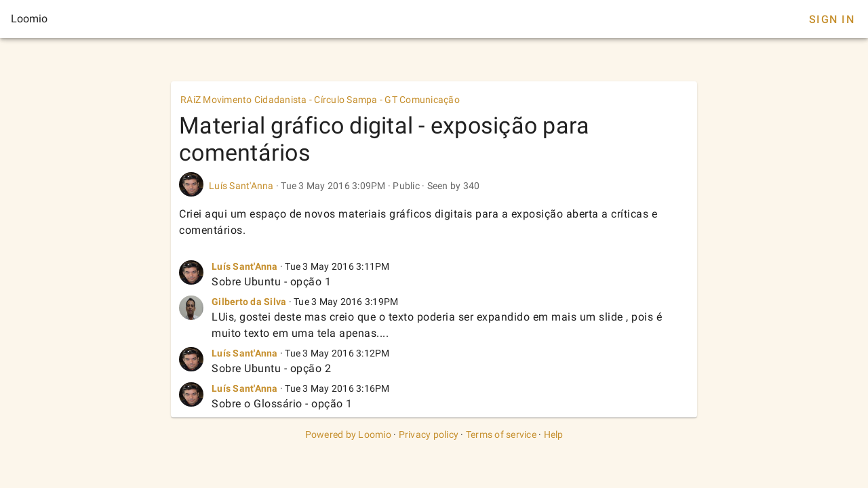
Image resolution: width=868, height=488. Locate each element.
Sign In (832, 19)
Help (554, 434)
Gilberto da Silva (249, 302)
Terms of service (501, 434)
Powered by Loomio (348, 434)
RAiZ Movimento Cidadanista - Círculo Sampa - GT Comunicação (320, 100)
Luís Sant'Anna (241, 186)
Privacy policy (429, 434)
